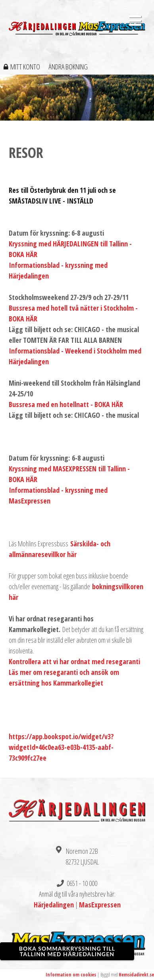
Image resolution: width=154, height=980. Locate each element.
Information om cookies (71, 975)
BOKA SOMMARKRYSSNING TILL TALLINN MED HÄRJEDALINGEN (67, 951)
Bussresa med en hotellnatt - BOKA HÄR (66, 404)
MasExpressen (100, 905)
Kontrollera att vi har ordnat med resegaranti (74, 661)
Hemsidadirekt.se (136, 975)
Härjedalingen (54, 905)
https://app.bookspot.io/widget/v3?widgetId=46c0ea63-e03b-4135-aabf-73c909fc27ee (61, 747)
